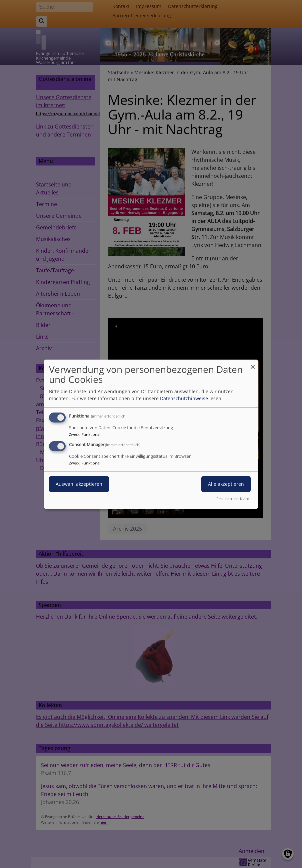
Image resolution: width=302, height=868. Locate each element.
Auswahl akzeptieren (79, 484)
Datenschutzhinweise (184, 398)
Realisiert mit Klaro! (233, 499)
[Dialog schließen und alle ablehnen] (253, 363)
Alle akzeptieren (226, 484)
